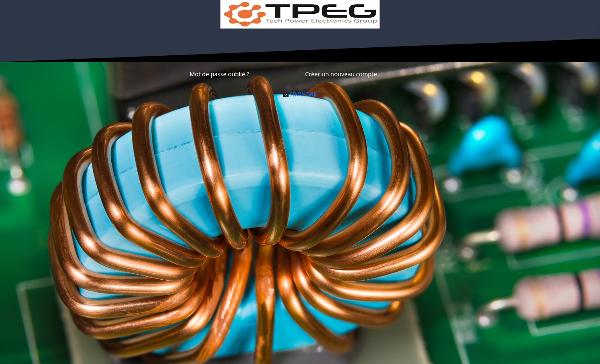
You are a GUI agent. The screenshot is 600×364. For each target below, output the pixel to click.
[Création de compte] (341, 74)
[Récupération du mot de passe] (220, 74)
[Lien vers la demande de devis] (303, 94)
